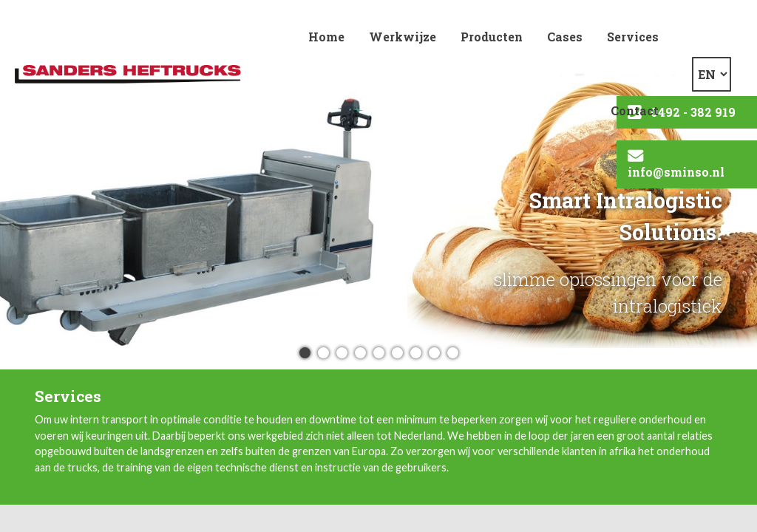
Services (633, 37)
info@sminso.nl (676, 172)
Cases (565, 37)
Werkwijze (403, 37)
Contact (635, 110)
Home (326, 37)
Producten (492, 37)
